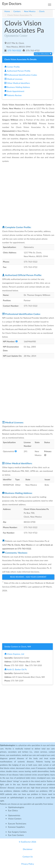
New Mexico (30, 11)
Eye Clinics (13, 810)
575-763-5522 (14, 50)
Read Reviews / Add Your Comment (28, 577)
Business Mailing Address (17, 87)
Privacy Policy (28, 864)
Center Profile (12, 67)
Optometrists (14, 815)
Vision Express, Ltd (14, 654)
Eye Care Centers (16, 835)
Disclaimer (28, 849)
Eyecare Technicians (17, 824)
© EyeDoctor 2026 (28, 842)
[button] (17, 341)
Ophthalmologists (16, 807)
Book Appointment (14, 91)
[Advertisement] (27, 194)
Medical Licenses (13, 79)
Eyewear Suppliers (16, 827)
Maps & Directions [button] (43, 54)
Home (7, 11)
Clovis (42, 11)
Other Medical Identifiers (17, 83)
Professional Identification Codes (21, 75)
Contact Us (28, 857)
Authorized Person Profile (17, 71)
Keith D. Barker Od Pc (16, 669)
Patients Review (13, 95)
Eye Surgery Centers (17, 832)
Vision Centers (15, 819)
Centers (17, 11)
